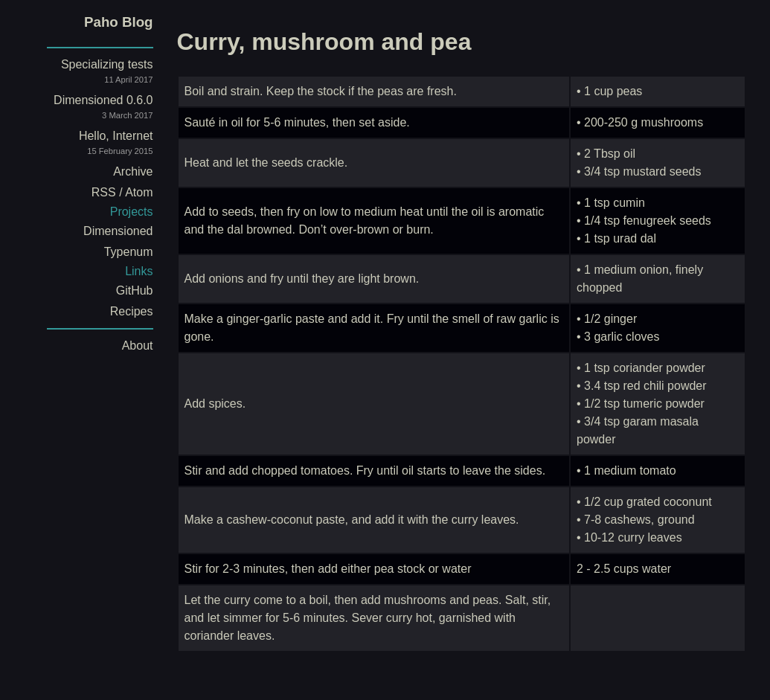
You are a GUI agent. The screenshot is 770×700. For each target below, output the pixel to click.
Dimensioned (118, 231)
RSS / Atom (122, 192)
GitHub (135, 290)
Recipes (132, 311)
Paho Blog (118, 22)
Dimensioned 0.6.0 (88, 110)
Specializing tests (88, 74)
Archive (133, 171)
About (138, 346)
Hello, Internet (88, 145)
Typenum (129, 252)
